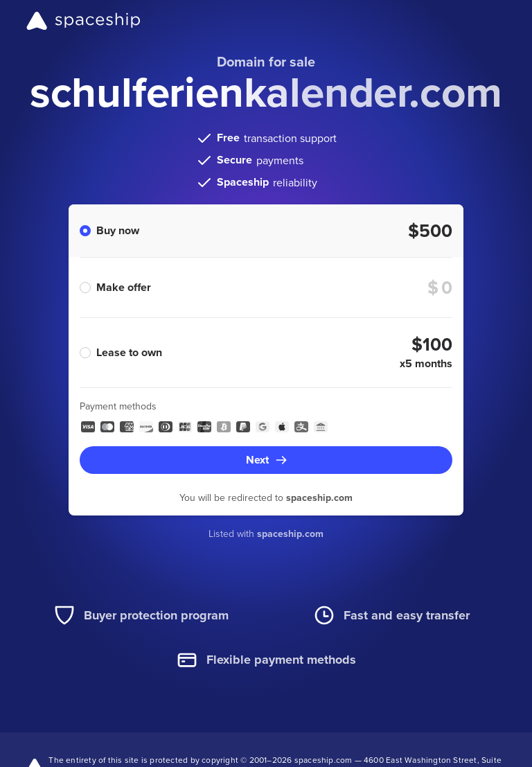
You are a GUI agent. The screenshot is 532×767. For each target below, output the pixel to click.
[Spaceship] (83, 21)
